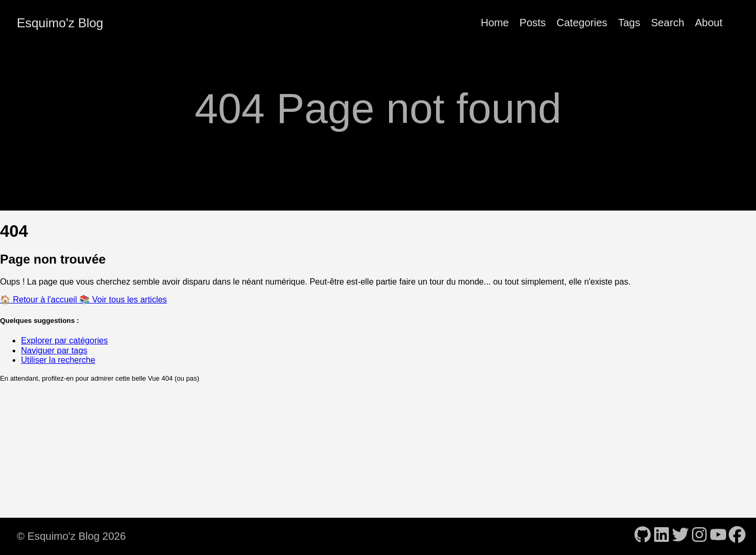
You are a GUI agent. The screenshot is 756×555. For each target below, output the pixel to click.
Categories (582, 23)
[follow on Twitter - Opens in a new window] (680, 536)
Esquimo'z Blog (60, 23)
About (709, 23)
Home (495, 23)
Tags (629, 23)
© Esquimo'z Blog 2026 (71, 536)
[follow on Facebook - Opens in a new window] (737, 536)
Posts (533, 23)
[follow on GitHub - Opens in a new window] (643, 536)
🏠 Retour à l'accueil (40, 300)
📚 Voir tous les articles (123, 300)
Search (668, 23)
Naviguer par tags (54, 350)
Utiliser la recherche (58, 360)
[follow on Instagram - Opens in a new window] (699, 536)
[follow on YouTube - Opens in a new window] (718, 536)
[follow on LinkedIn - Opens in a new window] (661, 536)
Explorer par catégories (64, 341)
